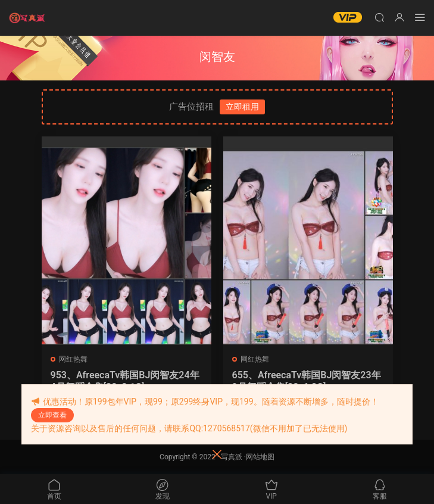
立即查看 (52, 415)
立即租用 (242, 107)
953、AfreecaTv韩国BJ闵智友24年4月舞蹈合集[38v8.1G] (125, 381)
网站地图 (260, 457)
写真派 (232, 457)
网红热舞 (73, 359)
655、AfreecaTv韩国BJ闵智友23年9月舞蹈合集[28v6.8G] (307, 381)
